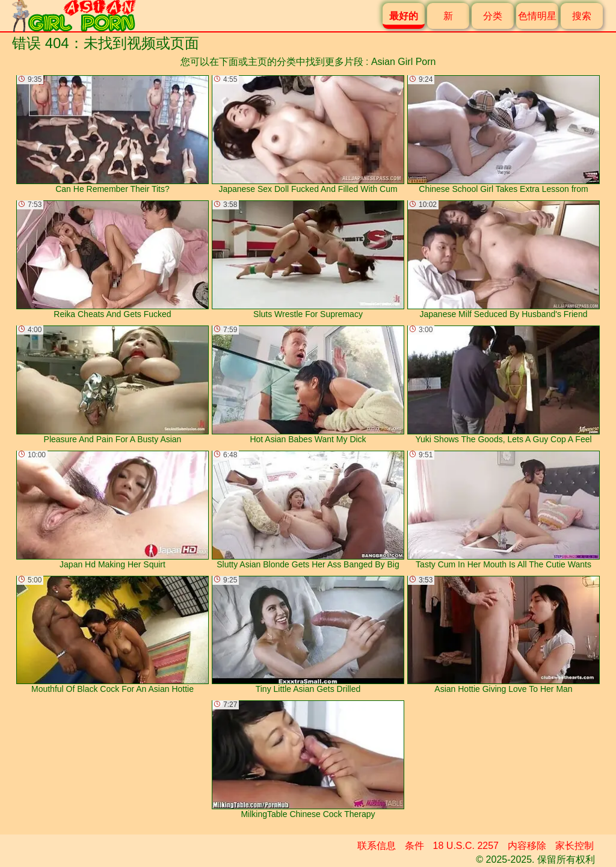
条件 (414, 846)
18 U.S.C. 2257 (466, 846)
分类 (493, 16)
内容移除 (527, 846)
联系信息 (377, 846)
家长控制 (574, 846)
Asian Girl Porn (404, 62)
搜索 (582, 16)
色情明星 (537, 16)
